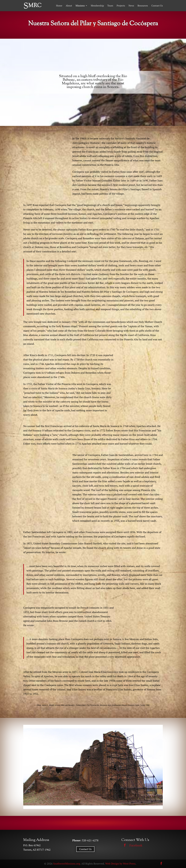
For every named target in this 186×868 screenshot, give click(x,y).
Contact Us (157, 6)
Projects (121, 6)
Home (59, 6)
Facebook (136, 845)
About (69, 6)
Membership (97, 6)
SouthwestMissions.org (67, 864)
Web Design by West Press (120, 864)
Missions (80, 6)
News (131, 6)
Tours (110, 6)
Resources (143, 6)
